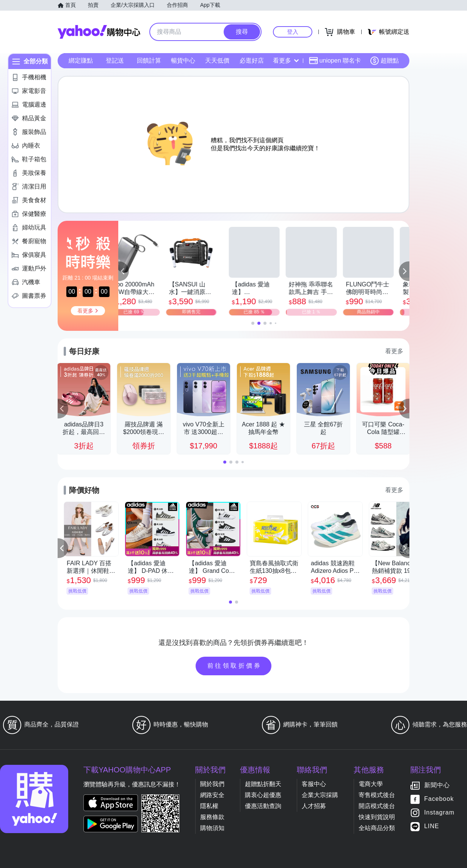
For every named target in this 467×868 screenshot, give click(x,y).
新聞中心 (437, 785)
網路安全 (212, 795)
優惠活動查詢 (263, 806)
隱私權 (209, 806)
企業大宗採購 (320, 795)
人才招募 (314, 806)
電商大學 (371, 784)
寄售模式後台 (377, 795)
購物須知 (212, 828)
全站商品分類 (377, 828)
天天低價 (217, 61)
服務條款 (212, 817)
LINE (432, 826)
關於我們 (212, 784)
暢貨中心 (183, 61)
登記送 (115, 61)
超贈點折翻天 (263, 784)
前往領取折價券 (235, 666)
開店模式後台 (377, 806)
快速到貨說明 (377, 817)
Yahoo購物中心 (99, 32)
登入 (293, 32)
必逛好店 (252, 61)
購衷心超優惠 (263, 795)
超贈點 (384, 61)
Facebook (439, 799)
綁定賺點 (81, 61)
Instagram (439, 813)
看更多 (286, 61)
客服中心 (314, 784)
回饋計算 (149, 61)
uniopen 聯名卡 (335, 61)
